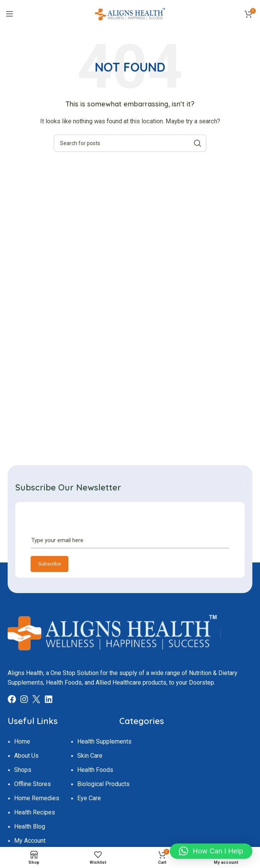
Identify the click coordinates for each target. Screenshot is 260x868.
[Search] (130, 143)
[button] (211, 851)
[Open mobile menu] (10, 14)
